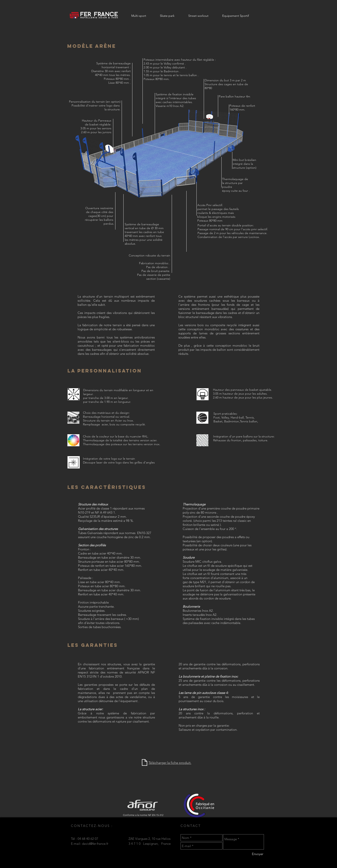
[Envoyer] (258, 854)
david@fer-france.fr (95, 844)
